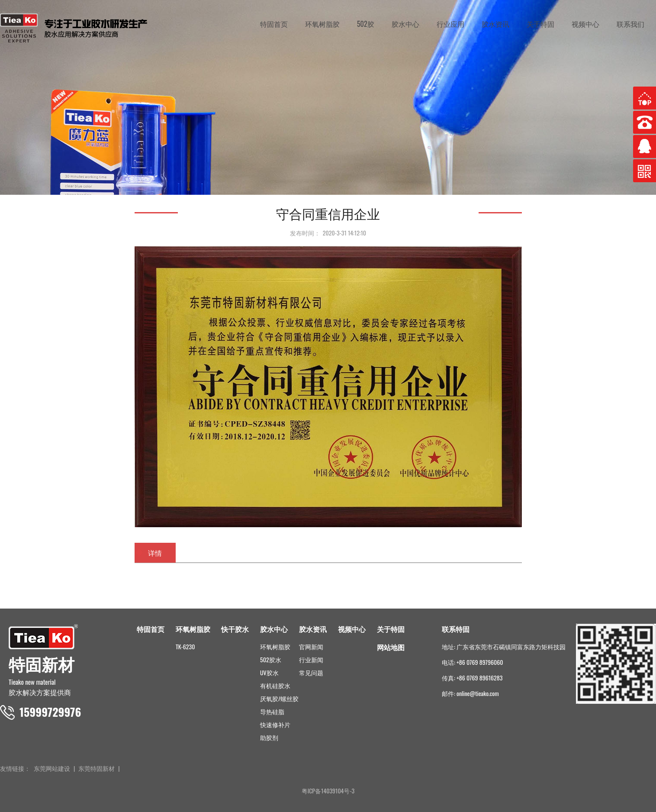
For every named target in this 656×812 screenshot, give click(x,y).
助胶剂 (269, 737)
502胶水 (271, 659)
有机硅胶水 (275, 685)
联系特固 (456, 629)
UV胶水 (269, 672)
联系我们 (630, 24)
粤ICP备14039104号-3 (328, 791)
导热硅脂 (272, 711)
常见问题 (311, 672)
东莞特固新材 (96, 768)
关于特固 (540, 24)
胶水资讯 (495, 24)
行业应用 (450, 24)
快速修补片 (275, 724)
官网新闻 (311, 646)
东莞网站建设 (52, 768)
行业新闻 (311, 659)
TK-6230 (185, 646)
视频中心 (585, 24)
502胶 (366, 24)
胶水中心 (405, 24)
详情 (155, 553)
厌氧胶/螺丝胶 (279, 698)
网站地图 (391, 647)
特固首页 (274, 24)
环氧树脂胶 (322, 24)
